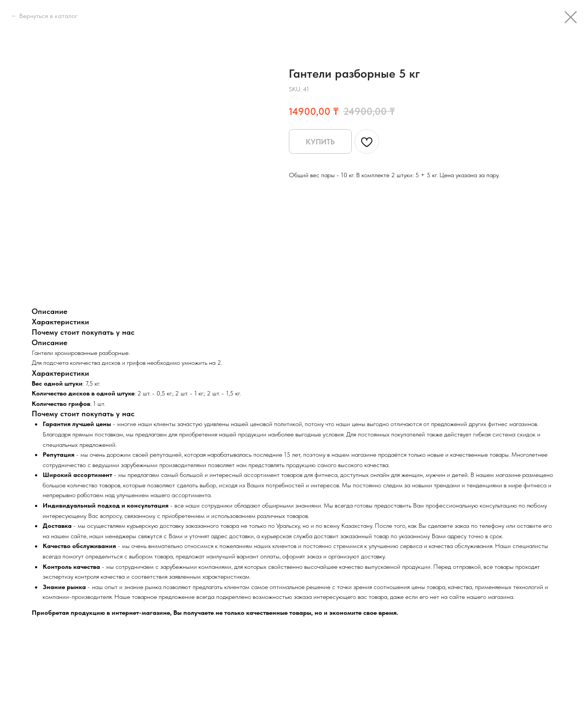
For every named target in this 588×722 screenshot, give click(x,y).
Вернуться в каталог (48, 16)
